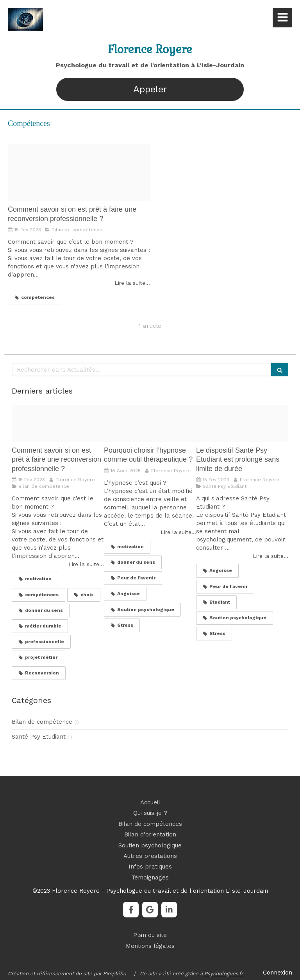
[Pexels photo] (150, 424)
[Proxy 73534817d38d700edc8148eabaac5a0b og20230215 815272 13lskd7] (79, 173)
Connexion (278, 973)
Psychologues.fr (224, 974)
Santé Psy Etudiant (39, 737)
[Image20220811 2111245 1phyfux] (242, 424)
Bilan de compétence (42, 722)
